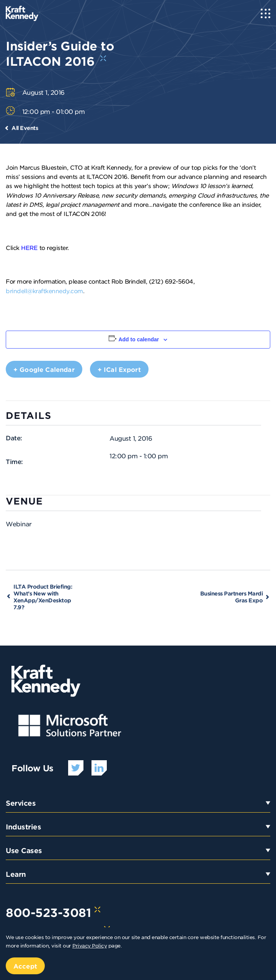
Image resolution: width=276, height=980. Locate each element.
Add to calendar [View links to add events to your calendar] (139, 339)
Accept (25, 966)
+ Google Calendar (44, 369)
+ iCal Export (119, 369)
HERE (29, 247)
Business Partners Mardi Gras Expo (232, 597)
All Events (25, 128)
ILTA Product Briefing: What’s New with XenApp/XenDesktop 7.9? (43, 597)
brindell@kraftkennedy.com (44, 291)
